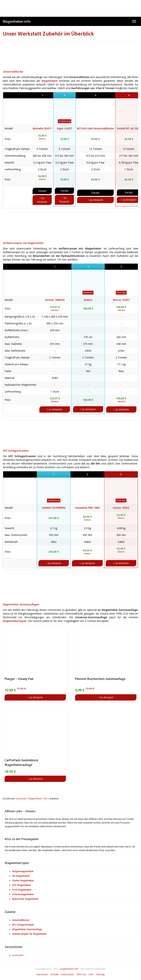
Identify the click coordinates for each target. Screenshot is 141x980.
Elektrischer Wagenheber (25, 899)
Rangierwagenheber (23, 871)
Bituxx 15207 (121, 300)
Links (91, 974)
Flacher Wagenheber (23, 880)
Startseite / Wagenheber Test (32, 799)
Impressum (42, 974)
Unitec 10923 (121, 508)
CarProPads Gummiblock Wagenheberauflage (21, 763)
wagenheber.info (69, 969)
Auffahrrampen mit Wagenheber (23, 243)
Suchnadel (18, 955)
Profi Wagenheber (22, 890)
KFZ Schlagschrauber (16, 451)
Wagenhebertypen (15, 621)
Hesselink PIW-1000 (87, 508)
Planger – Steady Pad (19, 679)
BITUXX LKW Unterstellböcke (95, 128)
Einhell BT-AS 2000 (129, 128)
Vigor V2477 (64, 128)
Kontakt (55, 974)
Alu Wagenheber (21, 876)
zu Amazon (42, 200)
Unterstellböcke (13, 72)
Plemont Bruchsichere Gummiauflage (100, 679)
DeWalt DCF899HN (54, 508)
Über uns (81, 974)
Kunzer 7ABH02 (55, 300)
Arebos (88, 300)
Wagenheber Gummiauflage (27, 929)
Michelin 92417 (42, 128)
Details (42, 191)
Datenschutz (67, 974)
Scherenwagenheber (23, 894)
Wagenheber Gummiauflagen (21, 604)
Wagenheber (50, 81)
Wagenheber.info (17, 21)
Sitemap (101, 974)
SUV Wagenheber (22, 885)
